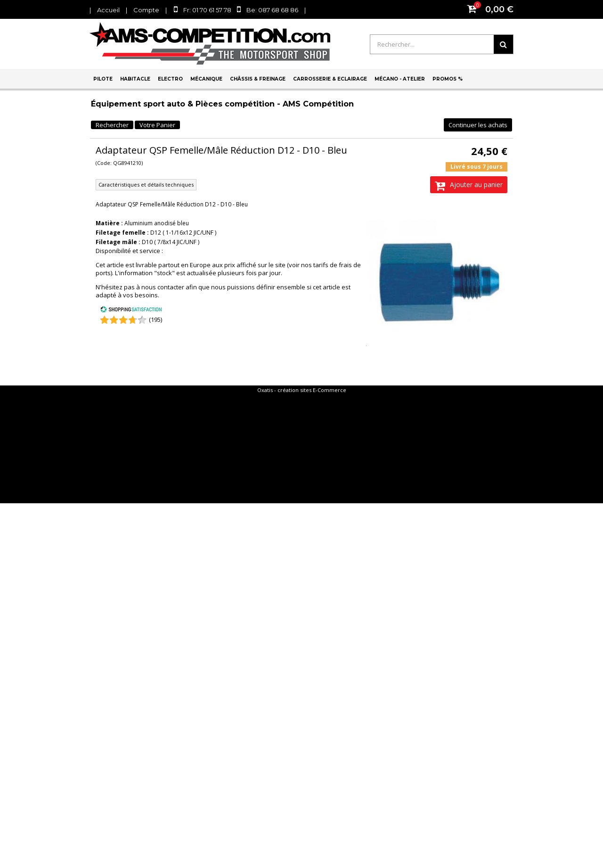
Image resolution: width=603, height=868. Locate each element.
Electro (170, 79)
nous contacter (163, 287)
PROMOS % (448, 79)
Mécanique (206, 79)
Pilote (103, 79)
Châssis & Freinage (258, 79)
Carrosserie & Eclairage (330, 79)
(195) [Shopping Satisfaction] (155, 319)
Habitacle (135, 79)
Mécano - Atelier (400, 79)
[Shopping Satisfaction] (131, 311)
